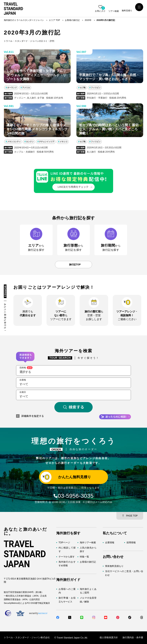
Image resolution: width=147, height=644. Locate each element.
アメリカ (26, 88)
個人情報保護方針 (109, 638)
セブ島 (83, 88)
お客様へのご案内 (67, 591)
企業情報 (110, 543)
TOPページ (64, 543)
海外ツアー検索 (88, 543)
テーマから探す (67, 557)
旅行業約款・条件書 (133, 638)
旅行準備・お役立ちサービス (67, 600)
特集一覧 (84, 557)
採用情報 (131, 543)
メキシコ (64, 142)
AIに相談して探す (67, 550)
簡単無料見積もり (114, 566)
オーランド (12, 88)
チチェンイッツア (47, 142)
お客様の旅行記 (88, 562)
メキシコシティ (14, 142)
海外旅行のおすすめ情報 (67, 564)
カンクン (30, 142)
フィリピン (96, 88)
